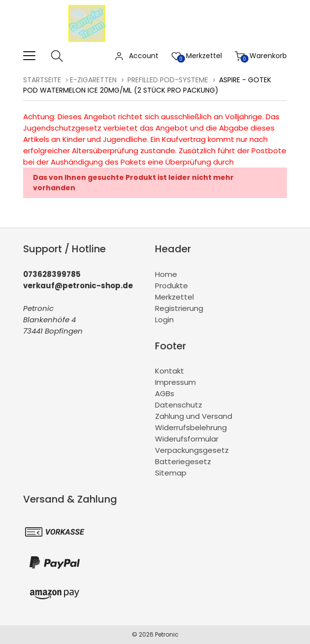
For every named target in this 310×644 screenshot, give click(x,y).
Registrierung (179, 308)
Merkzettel (174, 297)
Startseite (42, 80)
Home (166, 274)
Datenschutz (179, 405)
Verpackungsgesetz (192, 450)
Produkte (171, 286)
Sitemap (171, 473)
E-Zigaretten (93, 80)
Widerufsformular (187, 439)
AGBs (165, 393)
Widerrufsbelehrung (191, 427)
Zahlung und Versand (194, 416)
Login (164, 320)
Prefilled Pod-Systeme (168, 80)
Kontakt (170, 371)
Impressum (175, 382)
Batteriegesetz (183, 461)
